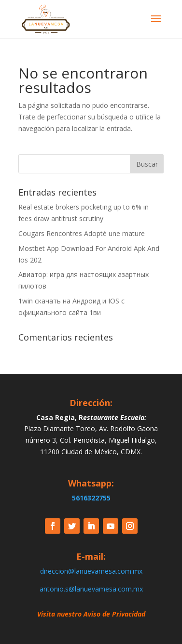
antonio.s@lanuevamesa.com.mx (91, 589)
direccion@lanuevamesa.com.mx (91, 571)
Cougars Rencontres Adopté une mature (82, 233)
